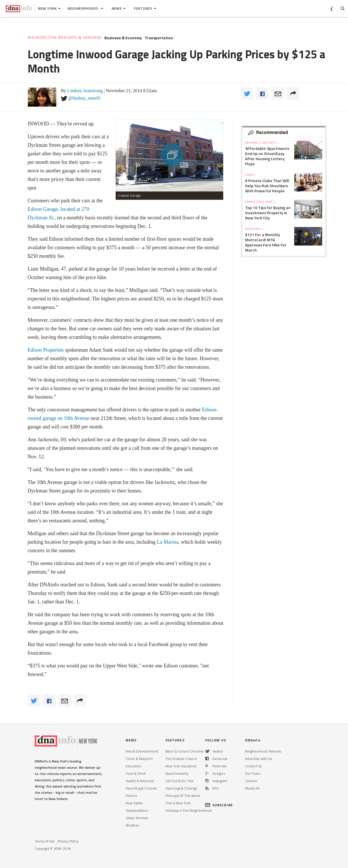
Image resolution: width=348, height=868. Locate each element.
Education (133, 766)
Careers (251, 781)
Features (145, 8)
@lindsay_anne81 (85, 98)
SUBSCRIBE (219, 805)
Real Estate (134, 803)
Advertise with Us (258, 759)
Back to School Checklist (185, 751)
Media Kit (252, 788)
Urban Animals (137, 818)
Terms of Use (45, 841)
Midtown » (254, 229)
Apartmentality (177, 773)
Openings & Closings (181, 788)
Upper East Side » (260, 202)
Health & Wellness (140, 781)
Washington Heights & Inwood (65, 38)
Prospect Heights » (262, 143)
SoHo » (251, 175)
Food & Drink (136, 773)
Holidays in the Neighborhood (188, 810)
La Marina (168, 542)
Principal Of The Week (183, 796)
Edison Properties (46, 350)
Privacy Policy (68, 841)
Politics (131, 796)
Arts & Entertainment (142, 751)
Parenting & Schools (141, 788)
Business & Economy (123, 38)
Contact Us (253, 766)
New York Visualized (181, 766)
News (119, 8)
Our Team (253, 773)
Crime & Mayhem (139, 759)
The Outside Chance (181, 759)
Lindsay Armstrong (85, 91)
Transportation (159, 38)
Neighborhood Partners (263, 751)
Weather (132, 825)
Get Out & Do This (179, 781)
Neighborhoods (85, 8)
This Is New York (178, 803)
